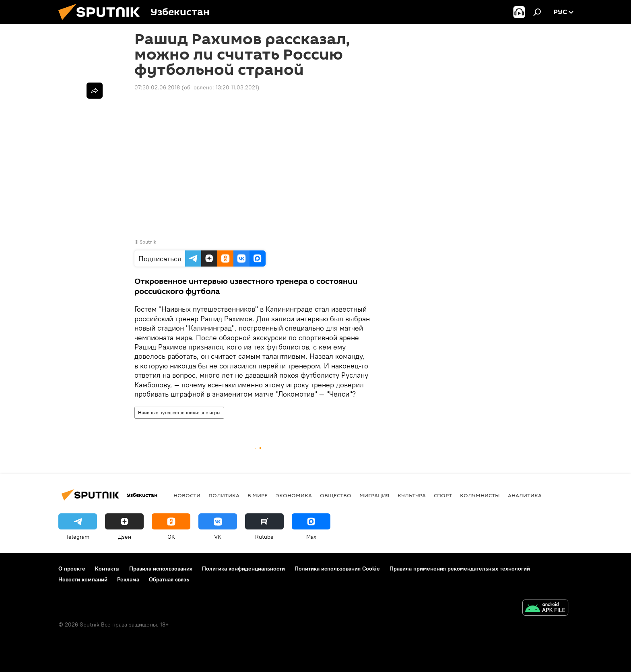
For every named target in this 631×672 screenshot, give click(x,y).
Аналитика (525, 495)
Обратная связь (169, 579)
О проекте (72, 569)
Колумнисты (480, 495)
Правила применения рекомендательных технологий (460, 569)
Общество (336, 495)
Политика (224, 495)
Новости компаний (83, 579)
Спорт (443, 495)
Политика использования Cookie (337, 569)
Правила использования (161, 569)
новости (187, 495)
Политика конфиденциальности (243, 569)
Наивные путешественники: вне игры (179, 413)
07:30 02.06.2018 (157, 87)
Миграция (374, 495)
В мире (258, 495)
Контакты (107, 569)
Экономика (294, 495)
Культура (412, 495)
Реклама (128, 579)
